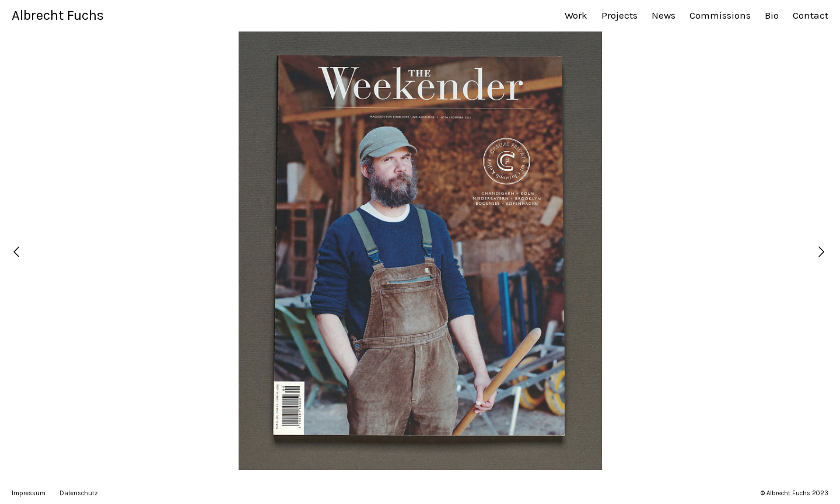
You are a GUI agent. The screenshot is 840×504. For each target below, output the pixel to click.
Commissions (720, 15)
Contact (811, 15)
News (664, 15)
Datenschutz (79, 493)
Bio (772, 15)
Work (576, 15)
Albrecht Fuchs (58, 15)
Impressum (29, 493)
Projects (619, 15)
